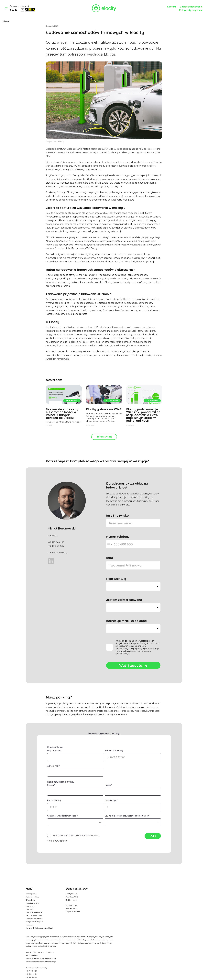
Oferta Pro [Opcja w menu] (30, 909)
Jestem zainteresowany (124, 600)
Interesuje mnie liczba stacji (127, 621)
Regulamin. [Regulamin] (96, 835)
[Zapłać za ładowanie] (193, 7)
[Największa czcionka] (16, 10)
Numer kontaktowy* (114, 751)
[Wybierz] (75, 822)
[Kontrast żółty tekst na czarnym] (34, 10)
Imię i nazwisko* (55, 751)
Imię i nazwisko (117, 516)
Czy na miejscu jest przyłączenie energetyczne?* (127, 816)
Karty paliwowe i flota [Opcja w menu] (34, 916)
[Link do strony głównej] (104, 8)
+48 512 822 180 (31, 977)
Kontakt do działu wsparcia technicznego (41, 962)
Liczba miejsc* (111, 800)
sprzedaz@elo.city (57, 553)
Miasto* (108, 785)
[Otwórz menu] (6, 8)
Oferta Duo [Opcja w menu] (30, 906)
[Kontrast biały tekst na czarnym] (26, 10)
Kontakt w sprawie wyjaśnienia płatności (41, 959)
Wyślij (153, 836)
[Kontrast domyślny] (22, 10)
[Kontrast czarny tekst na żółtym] (30, 10)
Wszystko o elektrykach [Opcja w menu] (34, 922)
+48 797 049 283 (56, 542)
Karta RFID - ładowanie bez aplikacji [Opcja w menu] (39, 928)
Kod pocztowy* (54, 800)
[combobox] (110, 544)
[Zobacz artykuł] (64, 406)
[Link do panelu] (192, 10)
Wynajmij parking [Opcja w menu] (33, 903)
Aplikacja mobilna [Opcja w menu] (33, 897)
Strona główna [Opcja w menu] (31, 894)
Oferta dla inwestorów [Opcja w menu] (34, 912)
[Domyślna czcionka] (11, 10)
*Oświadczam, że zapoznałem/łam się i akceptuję (76, 835)
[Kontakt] (174, 7)
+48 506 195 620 (56, 546)
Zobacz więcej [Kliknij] (104, 437)
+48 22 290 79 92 (32, 955)
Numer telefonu (118, 537)
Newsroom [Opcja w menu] (30, 925)
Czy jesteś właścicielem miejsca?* (63, 816)
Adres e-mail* (53, 766)
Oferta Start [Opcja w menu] (30, 900)
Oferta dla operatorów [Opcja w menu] (34, 919)
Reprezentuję (116, 579)
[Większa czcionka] (13, 10)
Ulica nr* (51, 785)
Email (110, 558)
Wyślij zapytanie (133, 665)
